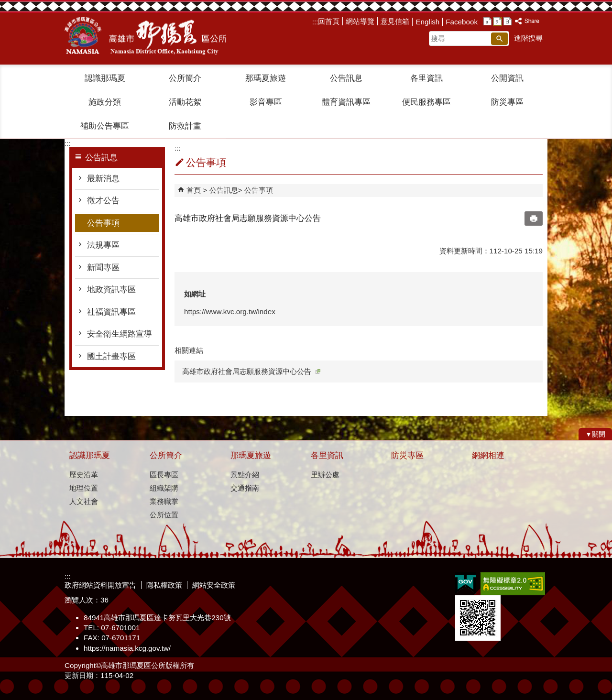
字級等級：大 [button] (508, 21)
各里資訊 (426, 78)
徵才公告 (103, 201)
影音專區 (266, 102)
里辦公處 (325, 475)
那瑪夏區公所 (145, 36)
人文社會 (84, 501)
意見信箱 (395, 21)
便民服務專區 (426, 102)
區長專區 (164, 475)
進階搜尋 (528, 38)
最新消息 (103, 179)
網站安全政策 (214, 585)
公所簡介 (185, 78)
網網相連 (488, 455)
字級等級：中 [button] (497, 21)
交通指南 (245, 488)
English (427, 22)
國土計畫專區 (111, 356)
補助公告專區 (105, 126)
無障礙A (513, 584)
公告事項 (103, 223)
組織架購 (164, 488)
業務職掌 (164, 501)
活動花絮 (185, 102)
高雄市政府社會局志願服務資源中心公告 (251, 371)
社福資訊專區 (111, 312)
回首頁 (329, 21)
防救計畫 (185, 126)
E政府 (465, 583)
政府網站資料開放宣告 (100, 585)
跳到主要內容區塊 (5, 5)
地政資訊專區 (111, 290)
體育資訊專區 (346, 102)
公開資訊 (507, 78)
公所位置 (164, 515)
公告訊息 (346, 78)
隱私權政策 (164, 585)
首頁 (194, 190)
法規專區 (103, 245)
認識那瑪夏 (105, 78)
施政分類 (105, 102)
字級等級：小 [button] (487, 21)
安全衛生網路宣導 (120, 334)
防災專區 (507, 102)
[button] (499, 39)
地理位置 (84, 488)
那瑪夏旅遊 (266, 78)
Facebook (462, 22)
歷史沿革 (84, 475)
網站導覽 (360, 21)
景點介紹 (245, 475)
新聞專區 (103, 268)
